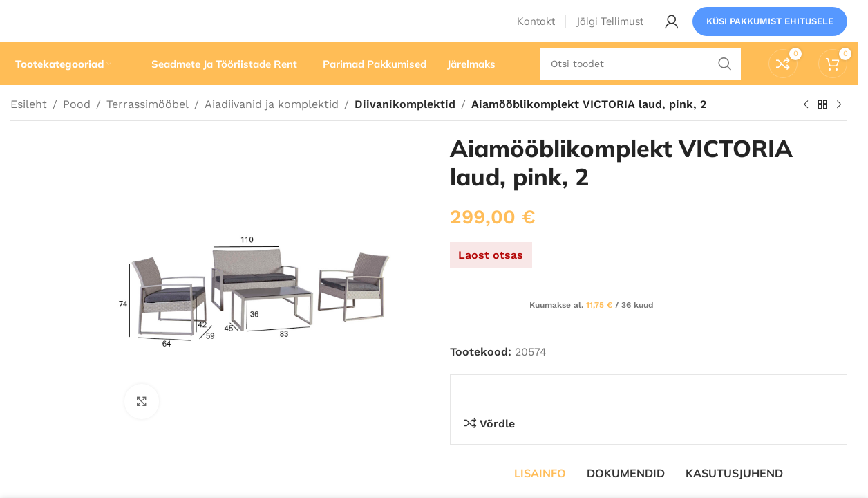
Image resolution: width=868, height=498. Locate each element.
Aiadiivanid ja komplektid (272, 130)
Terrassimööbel (148, 130)
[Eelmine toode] (806, 131)
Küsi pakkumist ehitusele (770, 31)
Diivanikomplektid (403, 130)
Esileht (29, 130)
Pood (77, 130)
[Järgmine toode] (839, 131)
